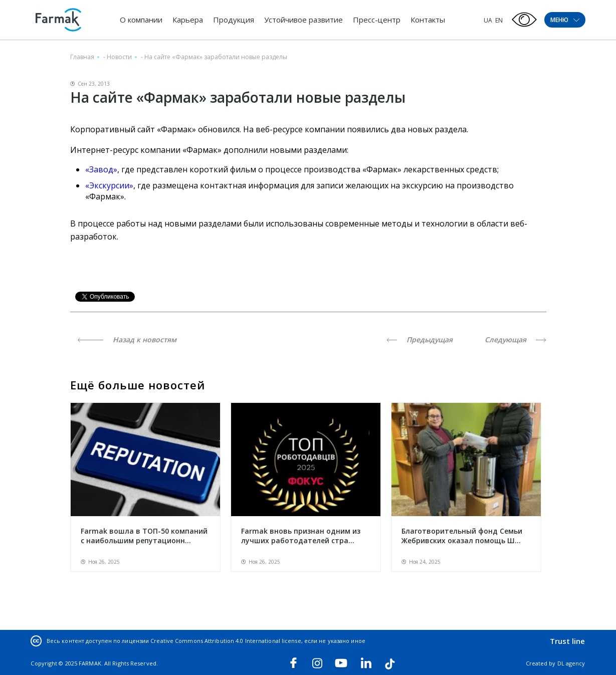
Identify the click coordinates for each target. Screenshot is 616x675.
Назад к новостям (127, 340)
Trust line (568, 641)
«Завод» (101, 169)
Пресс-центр (377, 20)
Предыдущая (420, 340)
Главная (82, 57)
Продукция (234, 20)
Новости (119, 57)
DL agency (571, 663)
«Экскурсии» (109, 185)
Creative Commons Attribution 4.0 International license (226, 641)
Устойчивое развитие (303, 20)
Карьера (188, 20)
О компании (141, 20)
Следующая (516, 340)
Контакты (428, 20)
